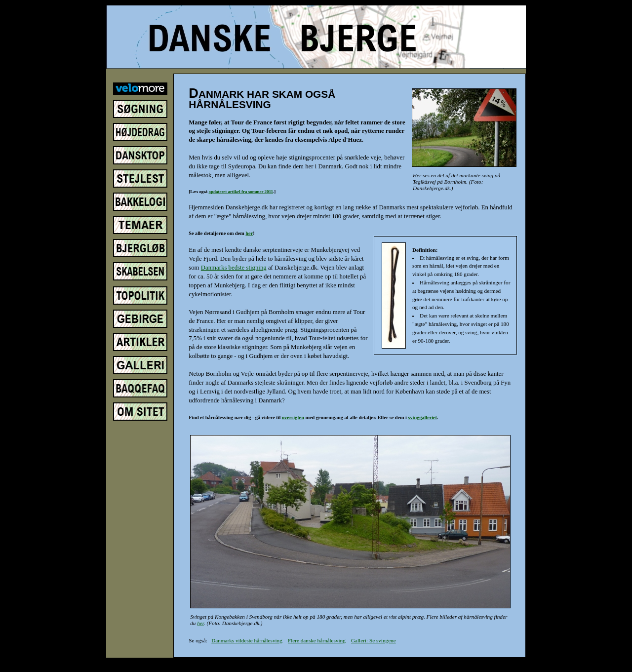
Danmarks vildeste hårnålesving (247, 640)
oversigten (293, 417)
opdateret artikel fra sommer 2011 (241, 192)
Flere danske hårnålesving (317, 640)
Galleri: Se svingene (374, 640)
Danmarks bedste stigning (234, 268)
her (249, 233)
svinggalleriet (422, 417)
